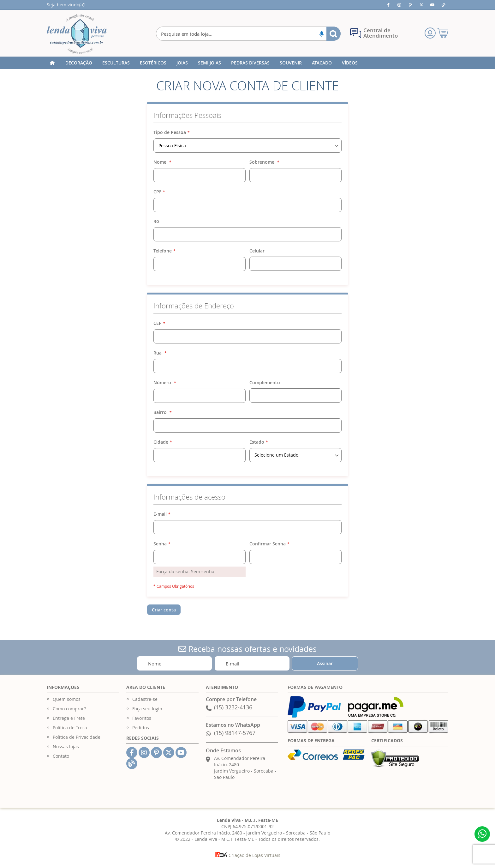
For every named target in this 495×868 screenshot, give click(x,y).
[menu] (247, 63)
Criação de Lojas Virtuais (247, 855)
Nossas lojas (66, 747)
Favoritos (142, 718)
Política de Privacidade (77, 737)
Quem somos (67, 699)
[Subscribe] (325, 663)
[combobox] (248, 34)
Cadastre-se (145, 699)
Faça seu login (147, 709)
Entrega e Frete (69, 718)
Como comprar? (69, 709)
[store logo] (77, 34)
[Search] (334, 34)
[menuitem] (79, 63)
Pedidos (141, 728)
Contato (61, 756)
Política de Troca (70, 728)
